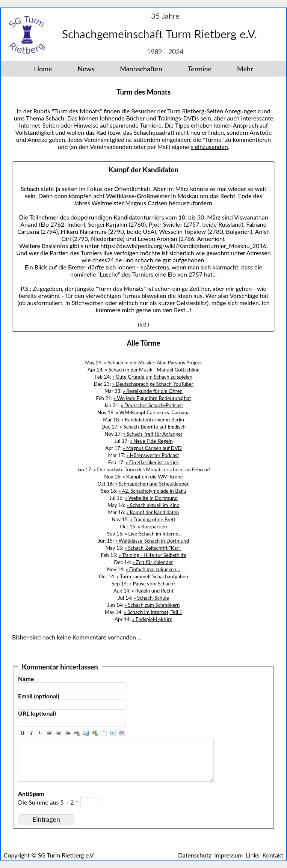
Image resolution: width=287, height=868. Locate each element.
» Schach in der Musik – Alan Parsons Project (153, 363)
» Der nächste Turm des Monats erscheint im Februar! (152, 469)
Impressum (228, 855)
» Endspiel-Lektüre (152, 619)
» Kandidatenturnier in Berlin (153, 420)
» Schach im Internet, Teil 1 (153, 612)
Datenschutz (195, 855)
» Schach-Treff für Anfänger (153, 434)
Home (43, 69)
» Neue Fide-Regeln (151, 441)
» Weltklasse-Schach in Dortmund (152, 541)
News (86, 69)
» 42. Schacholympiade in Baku (153, 491)
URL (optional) (37, 713)
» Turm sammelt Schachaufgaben (153, 576)
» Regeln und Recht (153, 591)
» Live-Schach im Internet (152, 534)
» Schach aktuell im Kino (153, 505)
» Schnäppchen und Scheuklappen (153, 484)
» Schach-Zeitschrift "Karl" (153, 548)
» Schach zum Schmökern (152, 605)
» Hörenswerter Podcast (153, 455)
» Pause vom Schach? (152, 584)
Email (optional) (39, 696)
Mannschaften (141, 69)
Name (26, 679)
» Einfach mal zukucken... (153, 569)
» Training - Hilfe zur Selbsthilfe (153, 555)
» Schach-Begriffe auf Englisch (153, 427)
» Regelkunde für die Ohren (153, 391)
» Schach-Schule (151, 598)
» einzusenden (209, 147)
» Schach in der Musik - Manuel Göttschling (152, 370)
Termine (200, 69)
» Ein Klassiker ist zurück (153, 462)
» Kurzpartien (153, 527)
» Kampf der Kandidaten (153, 512)
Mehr (245, 69)
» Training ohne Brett (153, 519)
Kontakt (273, 855)
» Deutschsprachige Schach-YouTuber (153, 384)
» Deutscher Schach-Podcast (152, 405)
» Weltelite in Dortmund (151, 498)
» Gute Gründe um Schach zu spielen (152, 377)
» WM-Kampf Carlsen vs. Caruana (153, 412)
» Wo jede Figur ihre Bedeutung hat (153, 398)
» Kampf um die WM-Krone (153, 477)
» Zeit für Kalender (153, 562)
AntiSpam (31, 794)
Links (253, 855)
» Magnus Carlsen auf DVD (152, 448)
